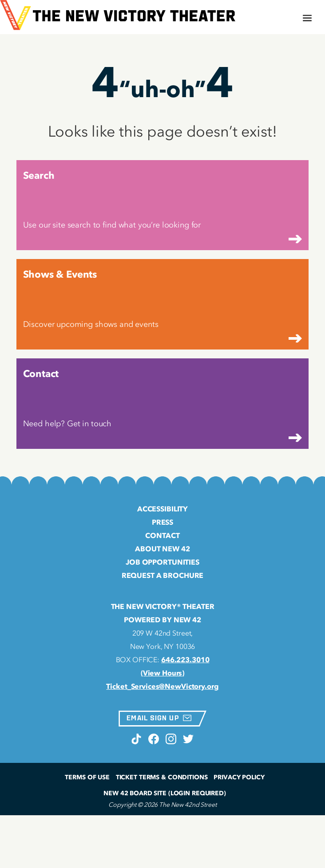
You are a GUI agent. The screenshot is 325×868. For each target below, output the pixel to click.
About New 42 (162, 549)
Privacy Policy (239, 777)
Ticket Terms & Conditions (162, 777)
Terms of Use (87, 777)
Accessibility (162, 509)
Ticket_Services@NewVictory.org (162, 686)
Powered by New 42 (162, 620)
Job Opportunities (162, 562)
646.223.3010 (185, 660)
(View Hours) (162, 673)
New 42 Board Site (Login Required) (165, 793)
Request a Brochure (163, 575)
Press (162, 522)
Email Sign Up (159, 718)
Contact (162, 535)
